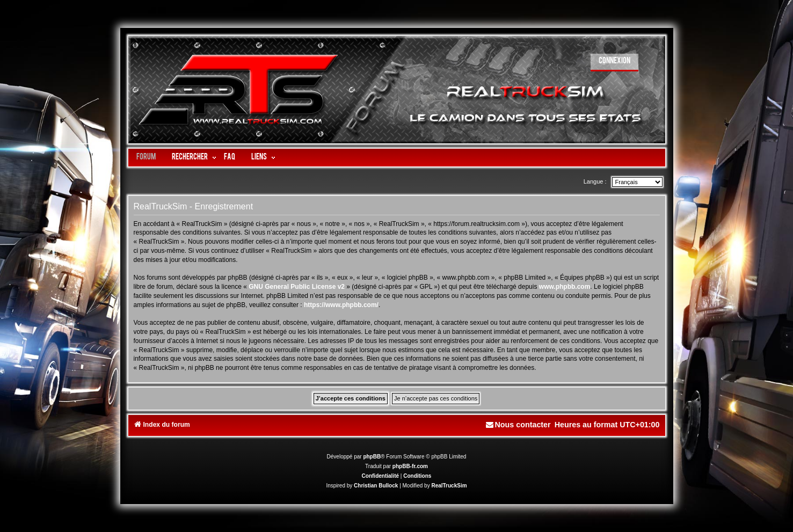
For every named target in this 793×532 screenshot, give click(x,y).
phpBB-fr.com (410, 466)
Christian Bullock (376, 486)
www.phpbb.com (565, 287)
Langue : (595, 181)
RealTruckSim (449, 486)
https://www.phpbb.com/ (341, 305)
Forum (146, 158)
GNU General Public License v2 (297, 287)
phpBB (372, 457)
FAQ (230, 158)
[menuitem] (614, 63)
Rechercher (190, 158)
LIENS (259, 158)
